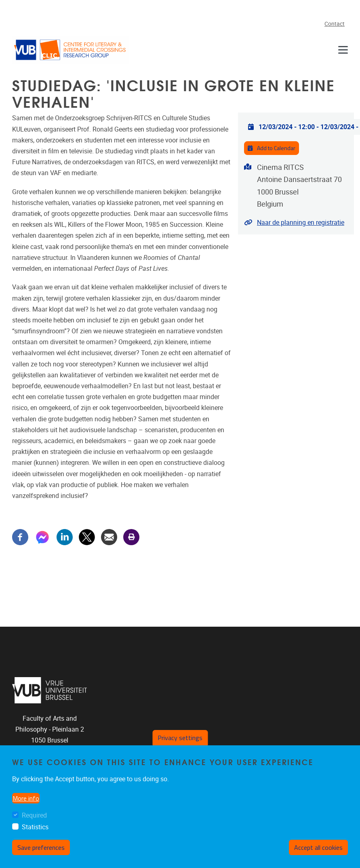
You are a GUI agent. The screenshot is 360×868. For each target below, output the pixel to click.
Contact (335, 24)
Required (34, 819)
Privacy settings (180, 741)
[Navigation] (343, 50)
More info (26, 801)
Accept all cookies (318, 851)
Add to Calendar (272, 148)
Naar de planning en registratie (301, 223)
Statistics (35, 831)
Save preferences (41, 851)
